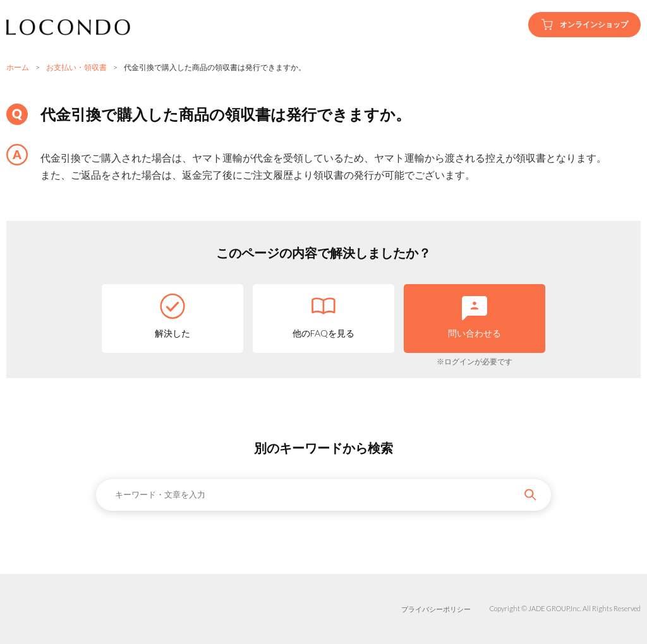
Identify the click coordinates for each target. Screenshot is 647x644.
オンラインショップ (584, 25)
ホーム (18, 67)
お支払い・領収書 (76, 67)
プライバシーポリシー (436, 609)
